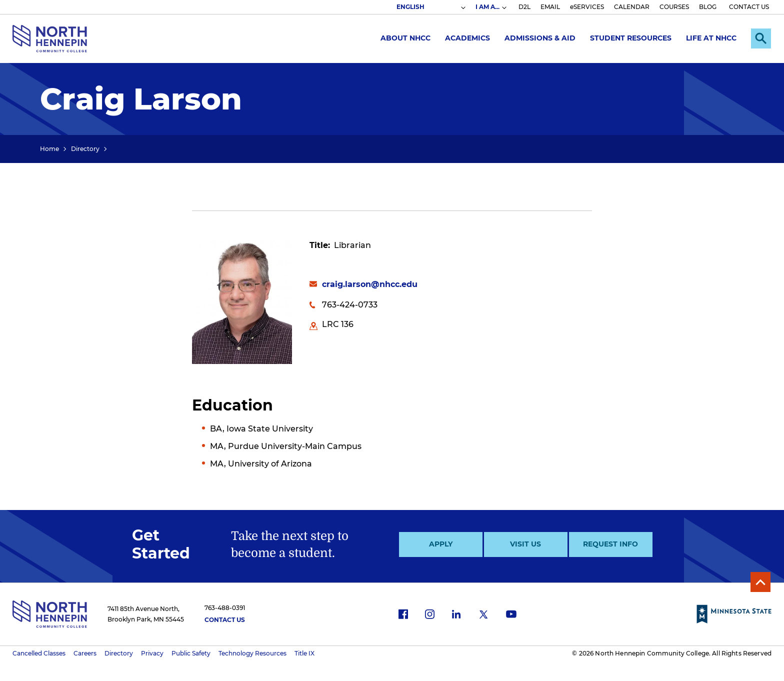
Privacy (152, 653)
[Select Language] (430, 7)
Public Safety (191, 653)
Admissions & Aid (540, 38)
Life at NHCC (711, 38)
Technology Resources (252, 653)
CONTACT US (749, 7)
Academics (467, 38)
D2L (524, 7)
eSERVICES (587, 7)
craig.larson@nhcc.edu (370, 284)
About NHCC (405, 38)
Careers (85, 653)
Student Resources (631, 38)
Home (49, 149)
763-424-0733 (350, 305)
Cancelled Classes (39, 653)
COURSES (674, 7)
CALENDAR (632, 7)
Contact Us (225, 620)
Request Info (610, 544)
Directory (85, 149)
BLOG (708, 7)
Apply (441, 544)
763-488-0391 (225, 608)
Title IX (304, 653)
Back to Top (760, 582)
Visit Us (525, 544)
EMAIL (550, 7)
